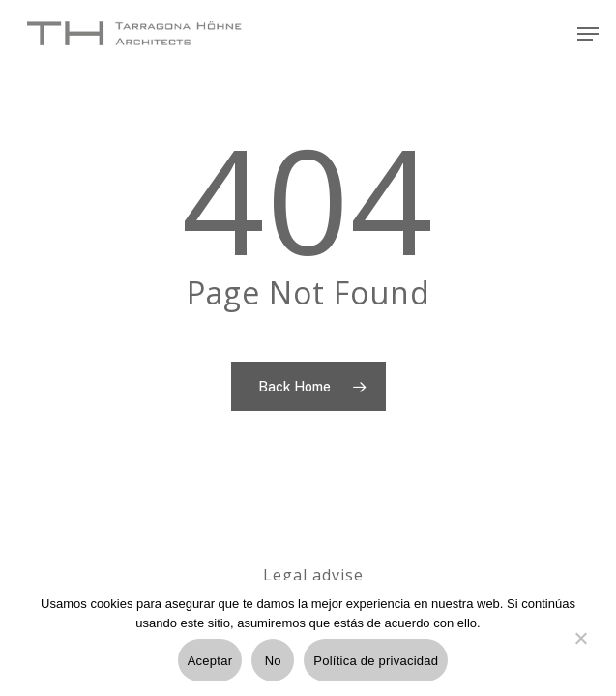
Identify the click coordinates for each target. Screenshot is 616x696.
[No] (580, 650)
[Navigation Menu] (588, 34)
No (273, 661)
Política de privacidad (376, 661)
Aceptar (210, 661)
